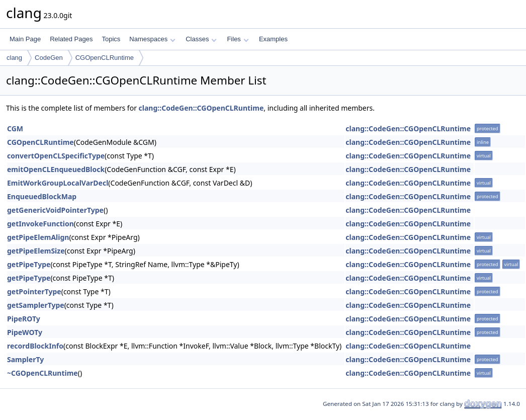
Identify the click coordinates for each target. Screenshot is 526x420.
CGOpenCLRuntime (105, 58)
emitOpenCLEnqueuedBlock (56, 169)
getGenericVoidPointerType (55, 210)
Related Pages (71, 39)
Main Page (25, 39)
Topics (111, 39)
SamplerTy (25, 359)
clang (14, 58)
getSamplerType (36, 305)
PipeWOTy (25, 332)
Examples (273, 39)
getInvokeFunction (40, 224)
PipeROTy (24, 319)
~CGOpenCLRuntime (42, 373)
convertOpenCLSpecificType (56, 156)
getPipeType (29, 264)
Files (238, 39)
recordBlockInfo (35, 346)
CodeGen (49, 58)
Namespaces (152, 39)
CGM (15, 129)
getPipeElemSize (36, 251)
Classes (201, 39)
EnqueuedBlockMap (42, 196)
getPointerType (34, 291)
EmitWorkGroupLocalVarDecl (58, 183)
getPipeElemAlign (38, 237)
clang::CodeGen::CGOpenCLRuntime (201, 108)
